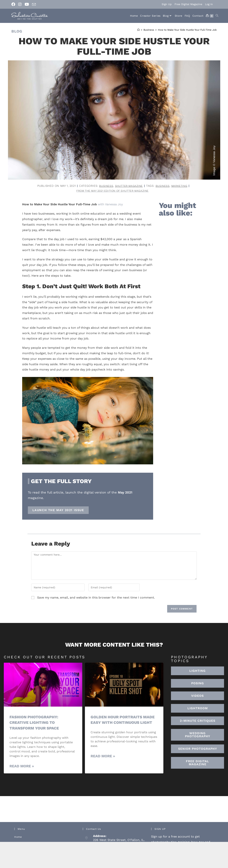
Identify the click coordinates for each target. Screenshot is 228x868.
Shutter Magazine (128, 186)
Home (18, 837)
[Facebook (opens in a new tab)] (14, 4)
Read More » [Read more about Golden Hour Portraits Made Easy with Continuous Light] (103, 756)
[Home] (138, 30)
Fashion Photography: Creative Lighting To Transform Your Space (35, 723)
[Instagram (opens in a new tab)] (20, 4)
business (163, 186)
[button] (197, 709)
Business (105, 186)
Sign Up (167, 4)
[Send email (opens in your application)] (34, 5)
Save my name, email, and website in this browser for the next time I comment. (96, 598)
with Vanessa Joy (110, 205)
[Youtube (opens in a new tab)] (27, 4)
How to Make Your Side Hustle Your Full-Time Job (187, 30)
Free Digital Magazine (188, 4)
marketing (180, 186)
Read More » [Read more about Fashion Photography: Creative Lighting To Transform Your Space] (22, 766)
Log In (209, 4)
